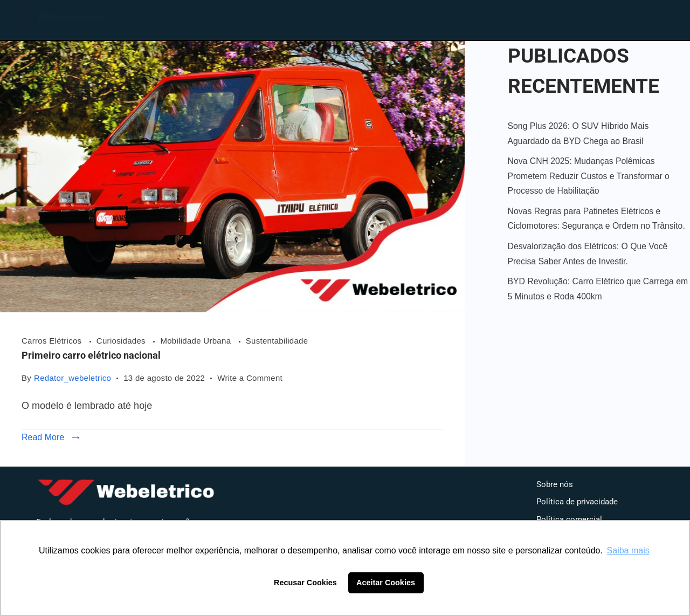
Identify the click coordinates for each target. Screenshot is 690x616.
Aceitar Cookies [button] (386, 583)
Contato (557, 18)
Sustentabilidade (277, 341)
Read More (43, 437)
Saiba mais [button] (628, 550)
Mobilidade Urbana (196, 341)
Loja (420, 18)
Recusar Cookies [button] (305, 583)
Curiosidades (122, 341)
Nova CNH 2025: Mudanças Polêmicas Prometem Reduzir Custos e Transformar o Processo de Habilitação (589, 176)
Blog (485, 18)
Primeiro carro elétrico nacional (91, 355)
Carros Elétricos (53, 341)
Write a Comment (250, 377)
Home (352, 18)
